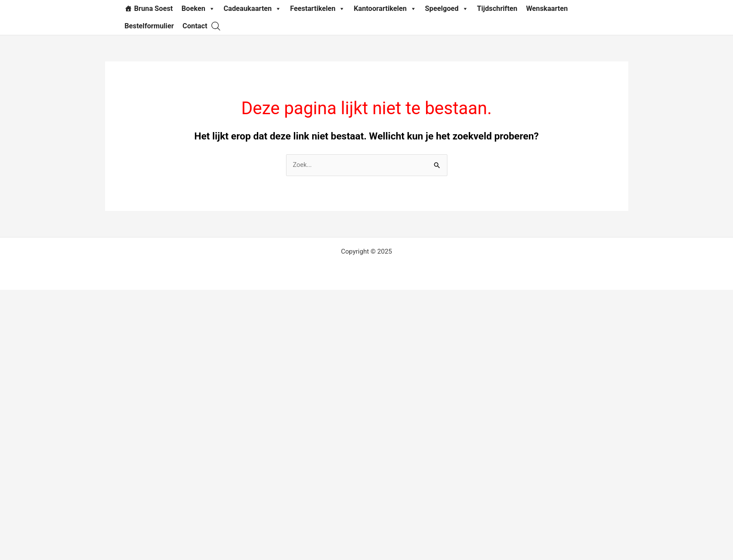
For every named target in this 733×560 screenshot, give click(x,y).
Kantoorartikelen (385, 9)
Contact (195, 26)
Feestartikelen (317, 9)
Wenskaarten (547, 8)
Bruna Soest (154, 8)
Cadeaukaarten (252, 9)
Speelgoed (447, 9)
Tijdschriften (497, 8)
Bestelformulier (149, 26)
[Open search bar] (216, 26)
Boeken (198, 9)
